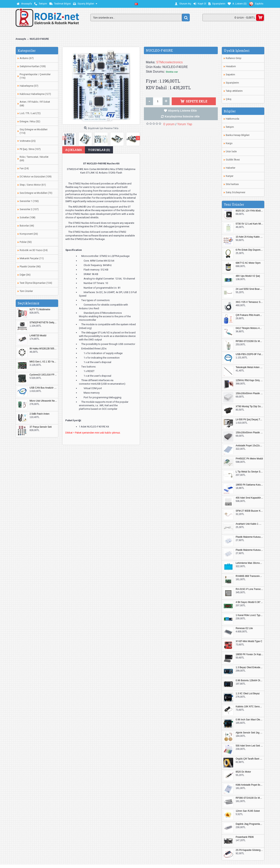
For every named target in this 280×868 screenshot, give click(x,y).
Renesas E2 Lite (244, 628)
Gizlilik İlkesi (233, 160)
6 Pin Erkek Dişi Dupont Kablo (249, 250)
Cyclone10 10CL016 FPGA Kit (43, 375)
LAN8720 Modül (38, 336)
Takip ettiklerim (234, 91)
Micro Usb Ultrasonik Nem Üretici (43, 401)
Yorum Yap (185, 124)
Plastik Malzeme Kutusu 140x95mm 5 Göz (249, 537)
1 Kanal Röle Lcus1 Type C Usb (249, 615)
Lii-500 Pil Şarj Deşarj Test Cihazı (249, 420)
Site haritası (232, 184)
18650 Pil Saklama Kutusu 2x (249, 485)
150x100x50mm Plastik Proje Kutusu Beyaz (249, 393)
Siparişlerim (232, 83)
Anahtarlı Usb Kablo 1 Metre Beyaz (249, 524)
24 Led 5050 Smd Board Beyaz (249, 289)
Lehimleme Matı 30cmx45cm (249, 563)
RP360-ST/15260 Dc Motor (249, 341)
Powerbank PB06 (245, 837)
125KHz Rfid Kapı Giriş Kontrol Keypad (249, 380)
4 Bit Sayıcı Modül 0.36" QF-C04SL (249, 602)
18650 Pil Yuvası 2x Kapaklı (249, 654)
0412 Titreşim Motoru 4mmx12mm (249, 328)
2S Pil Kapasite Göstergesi (249, 850)
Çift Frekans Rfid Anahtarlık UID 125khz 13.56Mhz (249, 315)
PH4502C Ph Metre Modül (249, 459)
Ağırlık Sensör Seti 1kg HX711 (249, 733)
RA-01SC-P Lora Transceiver (249, 589)
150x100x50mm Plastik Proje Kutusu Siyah (249, 433)
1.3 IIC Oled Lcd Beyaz (248, 694)
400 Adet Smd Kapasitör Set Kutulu (249, 498)
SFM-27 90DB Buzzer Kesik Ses (249, 511)
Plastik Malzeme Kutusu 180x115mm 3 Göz (249, 550)
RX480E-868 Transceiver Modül (249, 576)
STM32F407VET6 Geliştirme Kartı (43, 323)
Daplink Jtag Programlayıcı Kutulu (249, 824)
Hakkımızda (232, 119)
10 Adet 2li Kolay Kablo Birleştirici (249, 237)
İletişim (230, 127)
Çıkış (229, 99)
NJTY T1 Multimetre (40, 310)
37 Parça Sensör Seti (41, 427)
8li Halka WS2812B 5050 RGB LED (43, 349)
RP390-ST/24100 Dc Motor (249, 798)
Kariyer (230, 176)
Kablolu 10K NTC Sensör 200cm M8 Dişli (249, 707)
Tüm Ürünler (26, 291)
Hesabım (231, 66)
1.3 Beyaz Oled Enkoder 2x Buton (249, 668)
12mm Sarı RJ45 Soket (248, 811)
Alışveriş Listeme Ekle (182, 111)
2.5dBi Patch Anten (39, 414)
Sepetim (230, 74)
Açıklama (74, 150)
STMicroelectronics (169, 62)
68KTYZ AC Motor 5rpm (248, 263)
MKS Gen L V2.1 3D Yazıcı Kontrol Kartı (43, 362)
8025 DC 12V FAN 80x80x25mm (249, 211)
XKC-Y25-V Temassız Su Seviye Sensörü (249, 302)
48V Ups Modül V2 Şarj (248, 276)
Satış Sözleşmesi (235, 192)
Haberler (231, 168)
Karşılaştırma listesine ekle (182, 116)
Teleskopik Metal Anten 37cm (249, 367)
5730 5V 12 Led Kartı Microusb (249, 224)
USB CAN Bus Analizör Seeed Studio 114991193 (43, 388)
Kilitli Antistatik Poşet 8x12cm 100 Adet (249, 785)
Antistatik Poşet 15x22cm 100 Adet (249, 446)
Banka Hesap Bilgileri (238, 135)
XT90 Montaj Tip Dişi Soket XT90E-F (249, 407)
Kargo (229, 143)
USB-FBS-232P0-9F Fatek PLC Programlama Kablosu (249, 354)
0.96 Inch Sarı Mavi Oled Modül (249, 720)
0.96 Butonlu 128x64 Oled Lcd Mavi (249, 681)
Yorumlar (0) (99, 150)
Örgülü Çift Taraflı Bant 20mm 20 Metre (249, 759)
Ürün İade (231, 151)
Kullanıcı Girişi (234, 58)
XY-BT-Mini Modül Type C (249, 641)
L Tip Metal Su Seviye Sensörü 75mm (249, 472)
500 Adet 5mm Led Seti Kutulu (249, 746)
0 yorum (169, 124)
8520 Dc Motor (243, 772)
